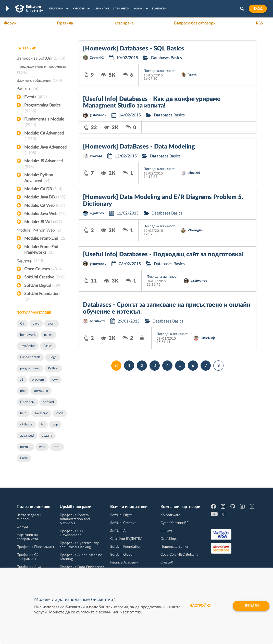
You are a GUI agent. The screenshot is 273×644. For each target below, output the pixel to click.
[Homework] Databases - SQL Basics (133, 49)
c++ (55, 380)
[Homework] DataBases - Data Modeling (139, 147)
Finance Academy (124, 562)
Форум (10, 23)
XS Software (170, 515)
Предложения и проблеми (41, 70)
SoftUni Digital (43, 286)
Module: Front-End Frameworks (41, 250)
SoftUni (48, 402)
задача (47, 436)
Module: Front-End (45, 238)
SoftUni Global (122, 555)
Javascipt (41, 413)
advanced (27, 436)
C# (22, 324)
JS (22, 380)
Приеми (251, 606)
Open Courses (43, 269)
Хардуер (30, 261)
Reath (192, 75)
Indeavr (166, 531)
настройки (200, 606)
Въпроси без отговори (195, 23)
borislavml (97, 321)
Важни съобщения (39, 81)
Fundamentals (30, 357)
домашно (41, 391)
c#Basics (26, 425)
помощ (25, 447)
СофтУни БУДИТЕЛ (126, 539)
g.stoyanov (98, 115)
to (43, 425)
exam (52, 324)
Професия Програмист (35, 547)
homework (28, 335)
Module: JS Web (43, 222)
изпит (48, 335)
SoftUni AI (118, 531)
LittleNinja (208, 338)
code (60, 413)
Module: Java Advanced (45, 151)
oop (55, 425)
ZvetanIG (97, 58)
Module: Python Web (39, 230)
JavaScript (28, 346)
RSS (259, 23)
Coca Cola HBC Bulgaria (179, 555)
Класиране (124, 23)
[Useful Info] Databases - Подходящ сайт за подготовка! (163, 254)
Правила (65, 23)
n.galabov (97, 213)
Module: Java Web (45, 214)
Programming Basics (42, 109)
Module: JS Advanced (44, 164)
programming (30, 368)
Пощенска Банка (174, 547)
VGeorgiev (195, 230)
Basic (24, 458)
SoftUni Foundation (42, 297)
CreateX (167, 562)
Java (36, 324)
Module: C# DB (43, 189)
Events (35, 97)
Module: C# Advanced (44, 137)
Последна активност (159, 71)
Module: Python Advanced (39, 178)
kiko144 (96, 156)
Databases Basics (166, 58)
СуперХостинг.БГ (175, 523)
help (23, 413)
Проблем (27, 402)
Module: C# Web (45, 206)
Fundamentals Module (44, 123)
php (23, 391)
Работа (27, 89)
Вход (258, 9)
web (42, 447)
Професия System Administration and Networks (75, 519)
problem (38, 380)
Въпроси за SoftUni (41, 58)
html (57, 447)
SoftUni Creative (44, 277)
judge (53, 357)
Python (53, 368)
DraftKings (169, 539)
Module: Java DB (45, 197)
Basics (48, 346)
